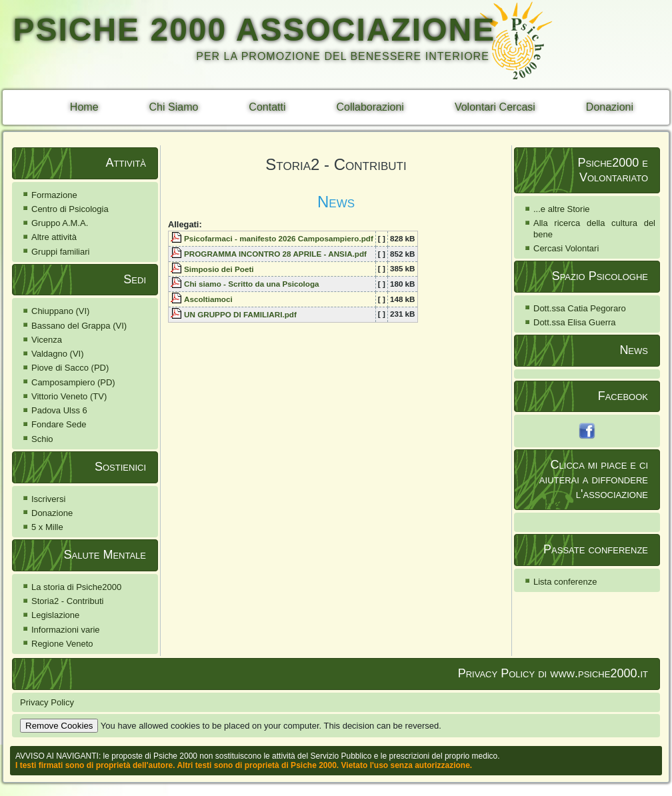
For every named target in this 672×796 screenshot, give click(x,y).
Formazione (54, 195)
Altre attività (54, 237)
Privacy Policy (47, 702)
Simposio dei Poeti (219, 269)
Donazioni (610, 107)
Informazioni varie (66, 630)
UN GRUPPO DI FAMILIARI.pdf (240, 314)
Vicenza (47, 340)
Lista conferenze (565, 582)
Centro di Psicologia (70, 209)
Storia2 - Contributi (67, 601)
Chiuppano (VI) (60, 311)
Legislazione (55, 615)
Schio (42, 439)
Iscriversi (48, 499)
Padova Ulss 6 (59, 410)
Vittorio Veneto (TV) (69, 396)
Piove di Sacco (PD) (70, 368)
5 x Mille (47, 527)
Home (84, 107)
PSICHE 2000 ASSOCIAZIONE (254, 30)
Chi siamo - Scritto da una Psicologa (252, 284)
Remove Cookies (59, 726)
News (336, 202)
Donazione (52, 513)
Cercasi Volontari (566, 248)
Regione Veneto (62, 644)
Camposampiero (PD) (73, 382)
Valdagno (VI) (58, 354)
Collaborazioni (370, 107)
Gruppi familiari (60, 252)
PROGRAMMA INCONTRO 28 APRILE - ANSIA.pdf (275, 254)
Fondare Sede (59, 424)
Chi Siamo (174, 107)
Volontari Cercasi (495, 107)
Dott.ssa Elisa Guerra (575, 322)
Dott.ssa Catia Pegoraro (580, 308)
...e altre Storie (562, 209)
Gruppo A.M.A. (60, 223)
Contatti (267, 107)
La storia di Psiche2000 (76, 587)
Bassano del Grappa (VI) (79, 326)
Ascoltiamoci (208, 299)
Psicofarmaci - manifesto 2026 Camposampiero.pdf (279, 238)
